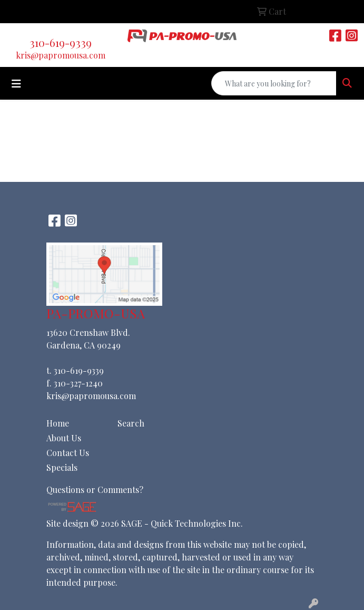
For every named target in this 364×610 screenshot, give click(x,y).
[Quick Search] (274, 83)
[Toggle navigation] (16, 84)
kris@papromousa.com (61, 55)
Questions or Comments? (95, 490)
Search (131, 423)
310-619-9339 (61, 42)
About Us (64, 438)
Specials (62, 467)
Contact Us (68, 453)
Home (58, 423)
